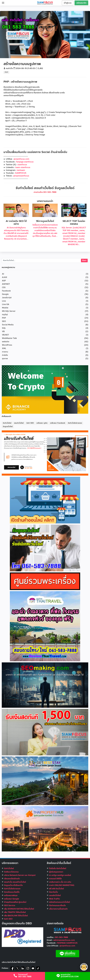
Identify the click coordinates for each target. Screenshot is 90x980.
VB (3, 331)
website (6, 342)
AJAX (5, 277)
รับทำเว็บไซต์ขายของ (75, 423)
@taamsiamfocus (21, 176)
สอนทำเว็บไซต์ (19, 423)
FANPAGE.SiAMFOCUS (67, 943)
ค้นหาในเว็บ (53, 892)
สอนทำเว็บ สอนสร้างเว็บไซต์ (15, 882)
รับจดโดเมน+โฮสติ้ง (12, 892)
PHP (6, 72)
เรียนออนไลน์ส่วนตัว (12, 879)
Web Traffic (54, 899)
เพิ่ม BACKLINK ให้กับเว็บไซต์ (16, 916)
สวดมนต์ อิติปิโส (55, 879)
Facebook (6, 291)
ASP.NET (6, 284)
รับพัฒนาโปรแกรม (11, 872)
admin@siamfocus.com (64, 940)
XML (4, 348)
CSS (4, 287)
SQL (4, 328)
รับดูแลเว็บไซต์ (8, 427)
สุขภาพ (5, 359)
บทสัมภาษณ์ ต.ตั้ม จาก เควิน (60, 882)
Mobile (5, 308)
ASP (4, 281)
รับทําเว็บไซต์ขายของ (12, 889)
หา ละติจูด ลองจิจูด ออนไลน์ (60, 875)
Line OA (6, 304)
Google (5, 294)
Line (4, 301)
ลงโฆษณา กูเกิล (42, 423)
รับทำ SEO (30, 423)
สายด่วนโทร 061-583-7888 (45, 192)
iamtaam (21, 170)
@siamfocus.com (21, 159)
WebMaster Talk (9, 338)
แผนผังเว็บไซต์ (55, 895)
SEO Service (10, 905)
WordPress (7, 345)
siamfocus (22, 165)
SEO (4, 321)
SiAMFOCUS (21, 173)
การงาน (5, 352)
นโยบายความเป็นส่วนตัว (58, 909)
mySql (5, 315)
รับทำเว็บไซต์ (7, 423)
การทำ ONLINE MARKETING (62, 885)
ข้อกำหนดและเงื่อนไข (57, 905)
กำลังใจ (5, 355)
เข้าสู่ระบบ (68, 3)
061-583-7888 (61, 937)
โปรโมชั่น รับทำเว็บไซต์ (58, 868)
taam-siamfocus (23, 167)
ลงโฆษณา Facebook (58, 423)
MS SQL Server (9, 311)
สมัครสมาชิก (81, 3)
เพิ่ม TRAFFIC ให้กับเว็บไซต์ (15, 912)
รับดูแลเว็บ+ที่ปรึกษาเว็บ (13, 885)
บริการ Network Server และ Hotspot (20, 875)
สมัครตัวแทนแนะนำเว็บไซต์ (59, 902)
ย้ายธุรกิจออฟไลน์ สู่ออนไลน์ (15, 902)
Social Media (8, 325)
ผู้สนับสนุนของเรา (56, 872)
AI (3, 274)
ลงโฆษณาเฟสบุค (11, 895)
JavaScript (7, 298)
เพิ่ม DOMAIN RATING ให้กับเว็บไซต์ (19, 909)
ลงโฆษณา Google (12, 899)
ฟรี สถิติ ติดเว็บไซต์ (56, 889)
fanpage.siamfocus (25, 162)
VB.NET (5, 335)
